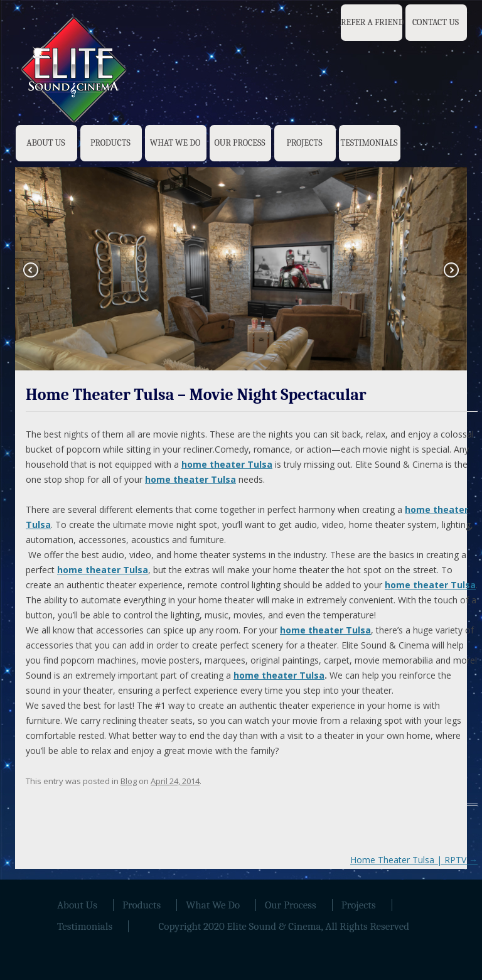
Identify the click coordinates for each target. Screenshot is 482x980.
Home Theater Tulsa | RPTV (414, 860)
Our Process (239, 143)
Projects (304, 143)
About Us (46, 143)
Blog (129, 781)
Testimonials (369, 143)
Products (110, 143)
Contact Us (436, 22)
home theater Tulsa (279, 675)
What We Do (175, 143)
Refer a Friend (372, 22)
